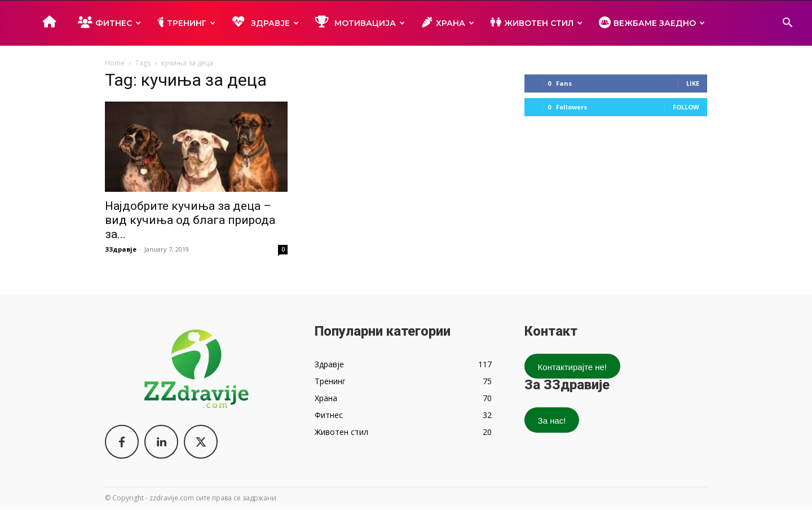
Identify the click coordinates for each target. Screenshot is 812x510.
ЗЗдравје (121, 249)
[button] (787, 24)
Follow (686, 107)
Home (115, 63)
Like (693, 83)
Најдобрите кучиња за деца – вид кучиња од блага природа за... (190, 220)
